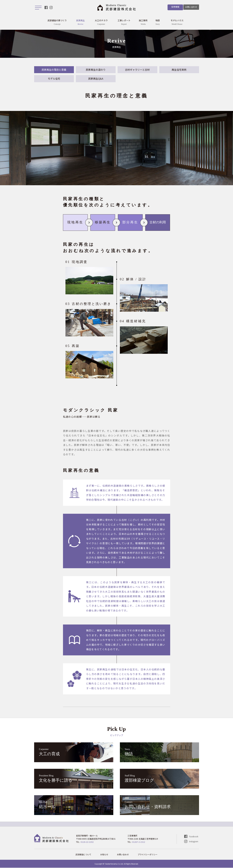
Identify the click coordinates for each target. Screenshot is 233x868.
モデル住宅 (54, 79)
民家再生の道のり (96, 70)
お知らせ (104, 855)
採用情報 (174, 7)
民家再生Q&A (96, 79)
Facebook (194, 837)
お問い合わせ (191, 7)
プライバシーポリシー (148, 855)
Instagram (194, 842)
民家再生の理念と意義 (54, 70)
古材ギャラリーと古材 (137, 70)
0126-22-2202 (87, 842)
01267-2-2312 (139, 842)
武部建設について (83, 855)
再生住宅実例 (179, 70)
